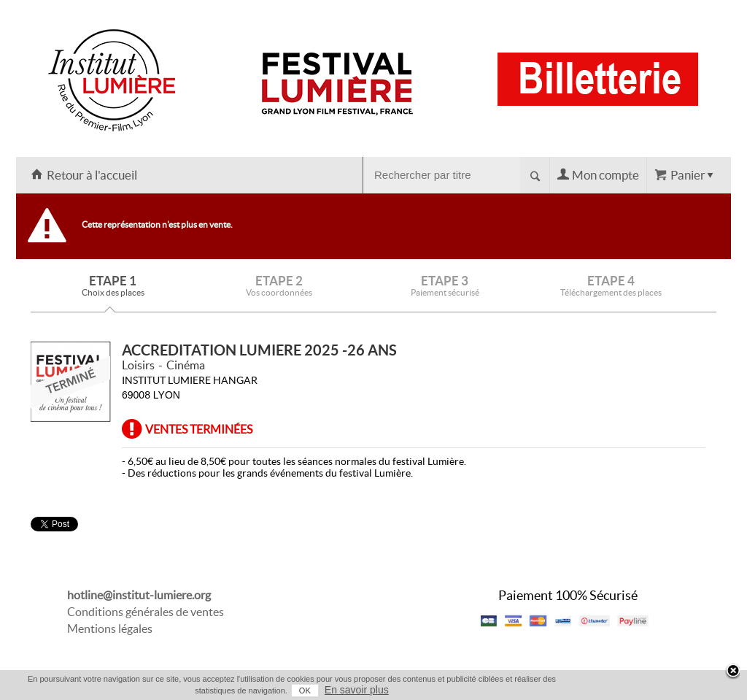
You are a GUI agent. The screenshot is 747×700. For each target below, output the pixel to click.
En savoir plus (357, 690)
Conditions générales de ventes (146, 612)
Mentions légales (110, 628)
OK (305, 691)
